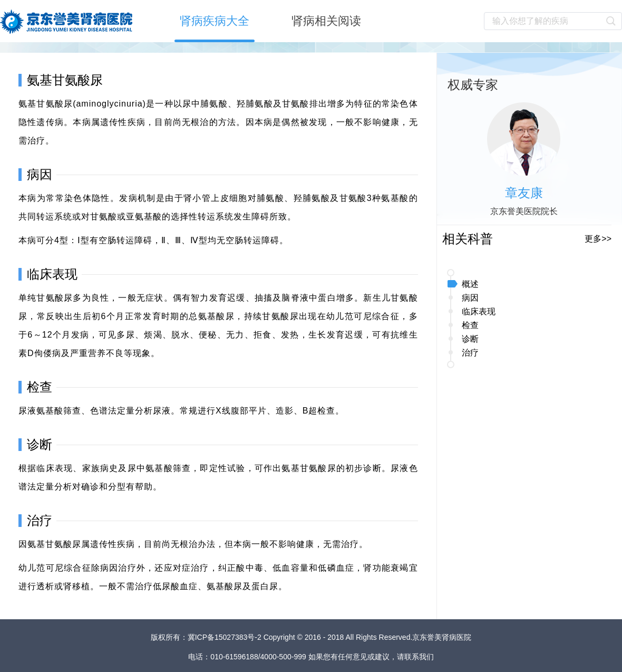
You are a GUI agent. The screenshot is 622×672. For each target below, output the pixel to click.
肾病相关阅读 (326, 21)
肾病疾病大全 (215, 21)
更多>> (598, 239)
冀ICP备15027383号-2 (226, 637)
